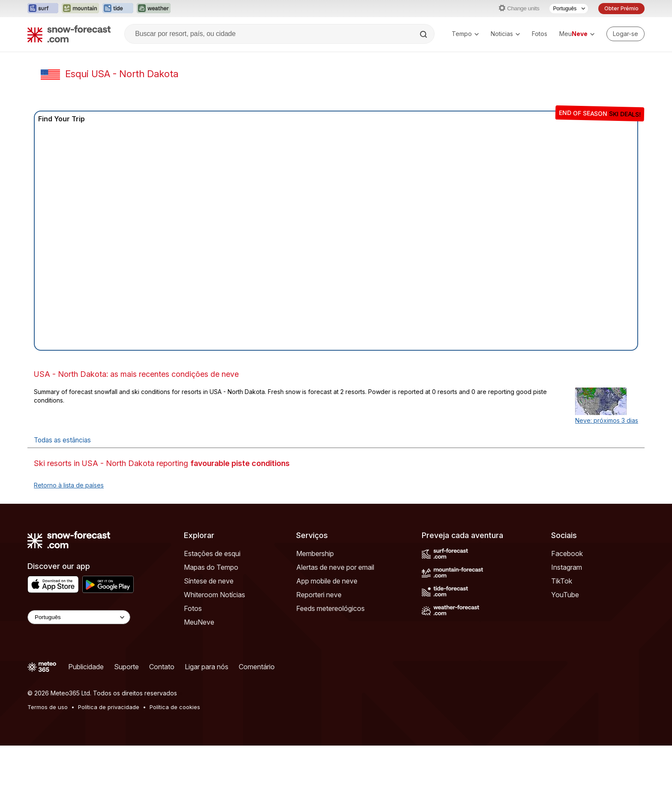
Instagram (567, 567)
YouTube (565, 595)
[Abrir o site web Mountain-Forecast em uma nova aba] (80, 9)
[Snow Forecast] (69, 34)
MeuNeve (199, 622)
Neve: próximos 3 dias (607, 420)
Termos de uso (48, 707)
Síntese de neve (209, 581)
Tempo (465, 34)
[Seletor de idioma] (569, 9)
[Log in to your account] (625, 34)
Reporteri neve (319, 595)
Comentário (257, 667)
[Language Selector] (79, 617)
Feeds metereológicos (330, 608)
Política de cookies (175, 707)
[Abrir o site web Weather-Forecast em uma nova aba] (154, 9)
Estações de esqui (212, 553)
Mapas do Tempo (211, 567)
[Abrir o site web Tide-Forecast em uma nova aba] (118, 9)
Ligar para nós (207, 667)
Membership (315, 553)
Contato (162, 667)
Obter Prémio (621, 8)
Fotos (540, 34)
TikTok (562, 581)
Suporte (126, 667)
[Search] (424, 34)
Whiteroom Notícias (214, 595)
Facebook (567, 553)
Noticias (505, 34)
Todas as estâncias (62, 440)
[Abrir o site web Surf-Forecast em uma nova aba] (43, 9)
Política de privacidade (109, 707)
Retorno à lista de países (69, 485)
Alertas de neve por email (335, 567)
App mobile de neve (327, 581)
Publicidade (86, 667)
